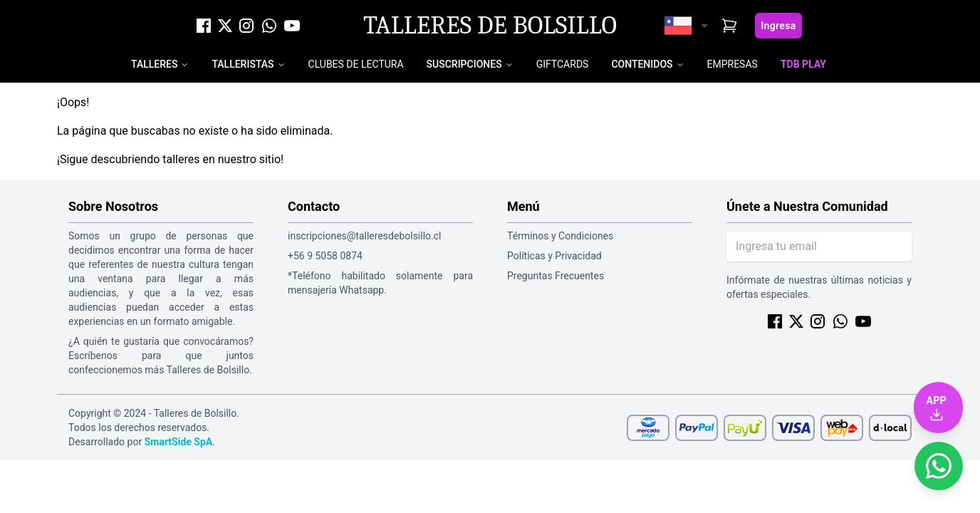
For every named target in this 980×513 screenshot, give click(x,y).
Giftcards (563, 64)
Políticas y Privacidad (554, 256)
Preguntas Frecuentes (556, 276)
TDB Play (803, 64)
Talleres (154, 64)
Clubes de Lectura (356, 64)
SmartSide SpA (179, 442)
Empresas (733, 64)
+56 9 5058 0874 (325, 256)
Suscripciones (464, 64)
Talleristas (243, 64)
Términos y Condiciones (560, 236)
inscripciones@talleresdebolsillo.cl (364, 236)
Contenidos (642, 64)
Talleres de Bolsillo (490, 26)
